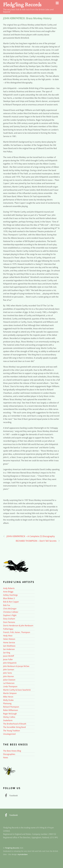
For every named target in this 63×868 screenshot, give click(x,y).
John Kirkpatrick (10, 663)
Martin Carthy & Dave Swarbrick (17, 690)
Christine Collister (11, 612)
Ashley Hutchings (10, 595)
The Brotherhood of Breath (15, 724)
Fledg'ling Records (12, 848)
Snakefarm (8, 720)
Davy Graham (9, 619)
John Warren (8, 676)
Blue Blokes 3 (9, 598)
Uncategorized (9, 734)
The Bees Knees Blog (12, 751)
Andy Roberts (9, 588)
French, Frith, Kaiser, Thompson (17, 632)
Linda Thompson (10, 687)
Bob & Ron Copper (11, 602)
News (6, 758)
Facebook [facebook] (10, 796)
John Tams (8, 673)
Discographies (9, 754)
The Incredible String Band (14, 727)
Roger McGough (10, 714)
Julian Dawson (9, 680)
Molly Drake (8, 700)
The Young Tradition (12, 731)
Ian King (7, 653)
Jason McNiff (9, 656)
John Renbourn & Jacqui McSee (16, 666)
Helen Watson (9, 639)
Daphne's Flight (10, 615)
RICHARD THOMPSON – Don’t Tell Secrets (38, 541)
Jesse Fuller (8, 660)
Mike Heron (8, 697)
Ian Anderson (9, 649)
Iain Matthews (9, 646)
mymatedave (23, 854)
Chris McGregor (10, 609)
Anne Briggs (8, 592)
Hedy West (8, 636)
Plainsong (7, 703)
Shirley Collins (9, 717)
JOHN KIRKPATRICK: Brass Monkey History (27, 18)
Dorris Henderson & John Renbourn (18, 626)
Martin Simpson (10, 693)
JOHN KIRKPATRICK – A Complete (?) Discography (29, 536)
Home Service (9, 643)
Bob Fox (7, 605)
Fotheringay (8, 629)
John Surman (9, 670)
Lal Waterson (9, 683)
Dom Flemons (9, 622)
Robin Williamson (11, 710)
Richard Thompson (11, 707)
